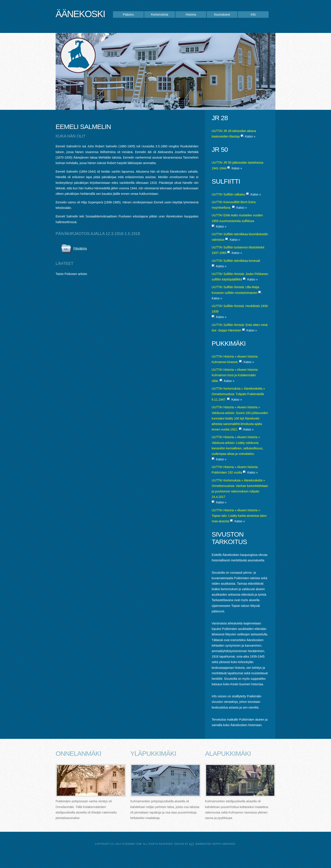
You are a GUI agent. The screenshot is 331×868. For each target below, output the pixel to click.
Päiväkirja (80, 248)
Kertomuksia (160, 14)
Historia (191, 14)
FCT (191, 844)
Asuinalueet (222, 14)
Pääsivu (128, 14)
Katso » (250, 136)
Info (253, 14)
